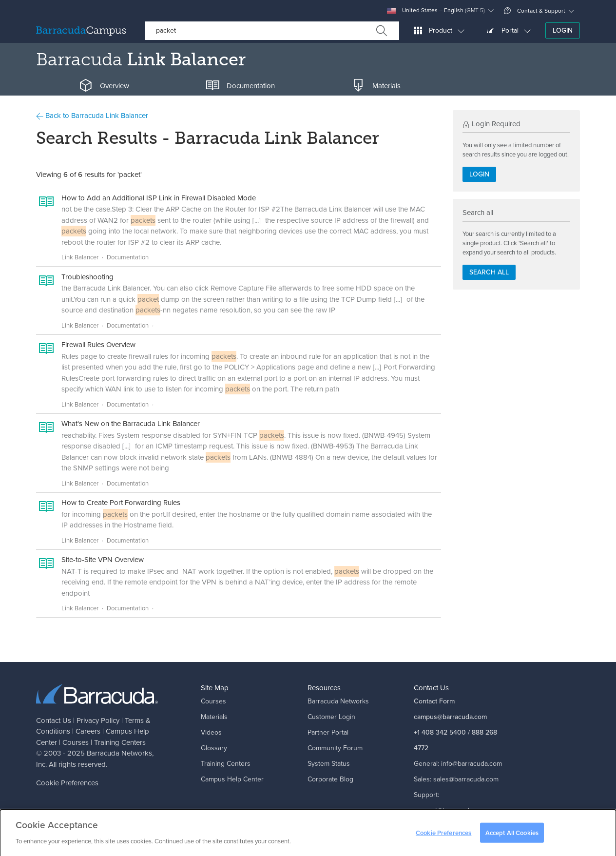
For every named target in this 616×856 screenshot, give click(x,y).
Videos (211, 732)
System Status (329, 764)
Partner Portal (328, 732)
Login (563, 30)
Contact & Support (535, 11)
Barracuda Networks (119, 753)
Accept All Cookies (512, 836)
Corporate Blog (330, 779)
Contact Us (54, 720)
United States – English (436, 10)
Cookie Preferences (67, 783)
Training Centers (120, 742)
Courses (76, 742)
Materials (214, 717)
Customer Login (331, 717)
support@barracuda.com (450, 810)
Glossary (214, 748)
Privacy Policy (98, 720)
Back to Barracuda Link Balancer (92, 116)
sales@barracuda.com (466, 779)
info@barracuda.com (472, 764)
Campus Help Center (232, 779)
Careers (88, 731)
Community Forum (335, 748)
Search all (489, 272)
